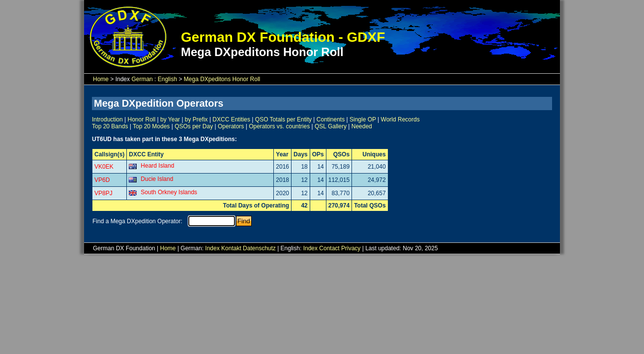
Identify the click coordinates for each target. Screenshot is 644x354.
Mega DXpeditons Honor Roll (222, 79)
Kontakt (231, 248)
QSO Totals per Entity (283, 119)
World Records (400, 119)
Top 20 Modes (151, 126)
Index (212, 248)
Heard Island (157, 166)
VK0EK (104, 167)
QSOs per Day (194, 126)
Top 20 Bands (110, 126)
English (167, 79)
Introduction (107, 119)
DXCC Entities (231, 119)
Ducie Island (157, 179)
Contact (329, 248)
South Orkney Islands (169, 192)
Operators (231, 126)
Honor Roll (142, 119)
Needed (362, 126)
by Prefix (196, 119)
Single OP (363, 119)
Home (101, 79)
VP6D (102, 180)
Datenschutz (259, 248)
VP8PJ (103, 193)
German (142, 79)
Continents (331, 119)
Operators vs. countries (279, 126)
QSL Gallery (331, 126)
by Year (170, 119)
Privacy (351, 248)
